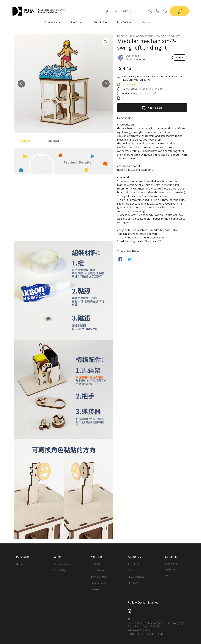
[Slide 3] (66, 129)
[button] (21, 84)
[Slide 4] (72, 129)
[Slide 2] (61, 129)
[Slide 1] (55, 129)
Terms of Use (99, 577)
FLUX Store (134, 583)
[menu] (100, 23)
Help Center (98, 570)
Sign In (179, 11)
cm (138, 11)
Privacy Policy (98, 583)
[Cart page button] (158, 11)
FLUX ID (95, 564)
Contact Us (148, 22)
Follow (180, 57)
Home (121, 36)
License (95, 589)
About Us (133, 564)
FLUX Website (136, 577)
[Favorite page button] (164, 11)
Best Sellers (100, 22)
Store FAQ (59, 570)
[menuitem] (53, 23)
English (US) (110, 11)
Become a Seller (63, 564)
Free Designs (124, 22)
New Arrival (77, 22)
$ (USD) (127, 11)
